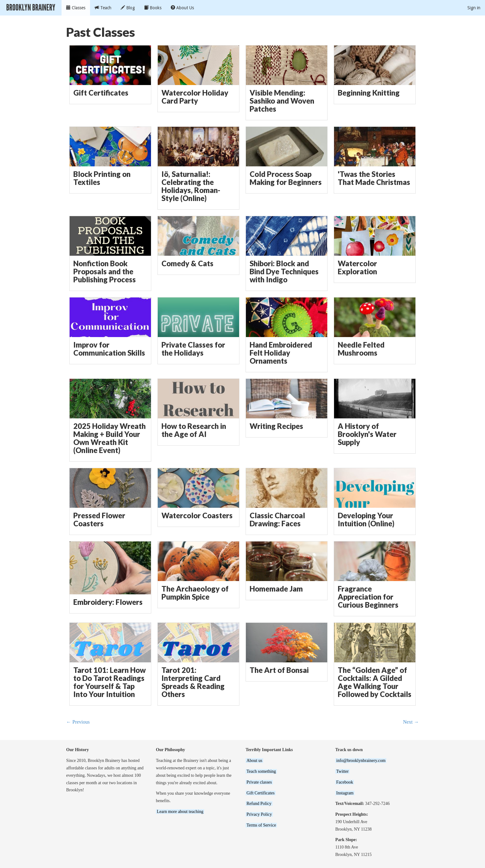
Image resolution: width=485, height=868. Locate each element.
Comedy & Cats (187, 263)
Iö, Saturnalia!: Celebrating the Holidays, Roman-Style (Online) (191, 186)
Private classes (259, 782)
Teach (103, 8)
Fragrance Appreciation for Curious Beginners (368, 597)
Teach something (261, 771)
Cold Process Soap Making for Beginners (286, 178)
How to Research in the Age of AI (194, 430)
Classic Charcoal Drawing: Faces (277, 520)
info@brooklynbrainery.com (361, 761)
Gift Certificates (101, 93)
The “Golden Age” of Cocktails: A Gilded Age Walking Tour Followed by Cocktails (375, 682)
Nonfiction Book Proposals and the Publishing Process (105, 272)
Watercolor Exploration (357, 267)
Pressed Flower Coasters (99, 520)
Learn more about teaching (180, 812)
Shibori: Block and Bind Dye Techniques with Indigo (284, 272)
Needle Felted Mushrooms (361, 349)
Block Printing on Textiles (102, 178)
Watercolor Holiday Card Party (195, 97)
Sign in (474, 8)
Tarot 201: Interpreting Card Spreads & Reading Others (193, 682)
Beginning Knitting (369, 93)
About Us (182, 8)
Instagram (345, 793)
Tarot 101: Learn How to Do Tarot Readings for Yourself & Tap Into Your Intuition (109, 682)
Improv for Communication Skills (109, 349)
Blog (128, 8)
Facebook (345, 782)
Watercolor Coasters (197, 515)
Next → (411, 722)
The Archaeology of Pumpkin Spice (195, 593)
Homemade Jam (276, 589)
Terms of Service (261, 825)
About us (254, 761)
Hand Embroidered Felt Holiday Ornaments (281, 353)
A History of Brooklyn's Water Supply (367, 434)
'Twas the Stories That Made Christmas (374, 178)
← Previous (78, 722)
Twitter (342, 771)
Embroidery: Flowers (108, 602)
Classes (76, 8)
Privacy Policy (259, 814)
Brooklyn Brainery (31, 8)
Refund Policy (259, 804)
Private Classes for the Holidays (193, 349)
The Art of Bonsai (279, 670)
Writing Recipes (276, 426)
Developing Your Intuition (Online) (366, 520)
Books (153, 8)
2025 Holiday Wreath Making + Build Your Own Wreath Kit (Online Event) (109, 438)
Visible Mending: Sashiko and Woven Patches (282, 101)
